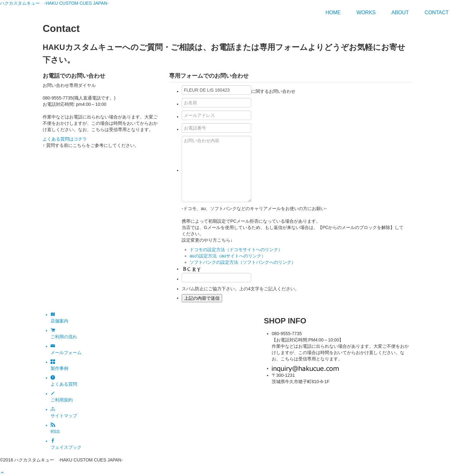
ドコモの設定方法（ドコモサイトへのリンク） (236, 250)
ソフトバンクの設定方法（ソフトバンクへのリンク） (243, 262)
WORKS (366, 12)
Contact (437, 12)
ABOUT (400, 12)
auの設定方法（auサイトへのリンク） (228, 256)
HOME (333, 12)
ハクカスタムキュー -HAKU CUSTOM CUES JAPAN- (54, 3)
